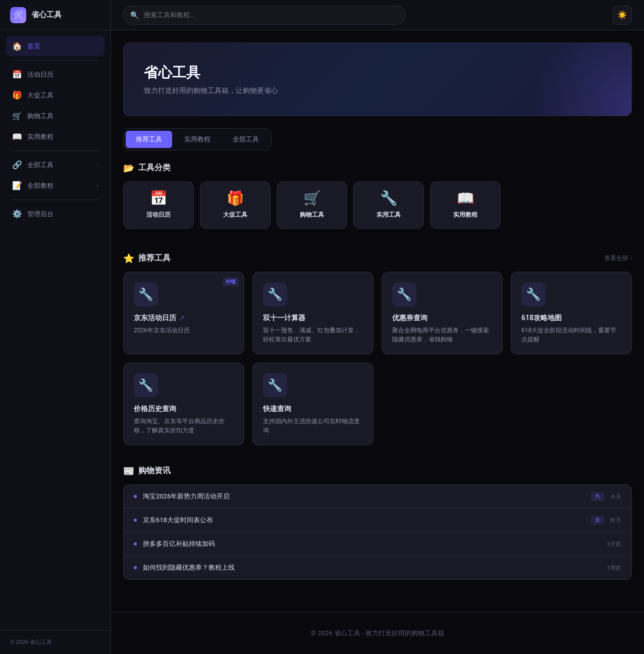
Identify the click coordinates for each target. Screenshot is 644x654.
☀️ (622, 15)
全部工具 (246, 139)
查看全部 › (618, 258)
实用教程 (197, 139)
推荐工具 (149, 139)
